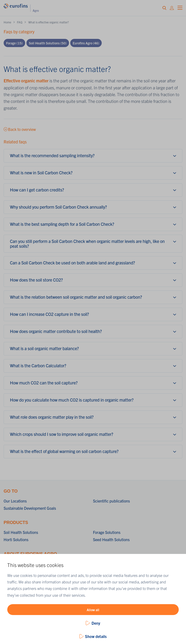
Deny (96, 623)
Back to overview (20, 129)
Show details (96, 636)
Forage (14, 43)
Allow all (93, 610)
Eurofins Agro (86, 43)
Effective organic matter (26, 81)
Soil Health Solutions (48, 43)
